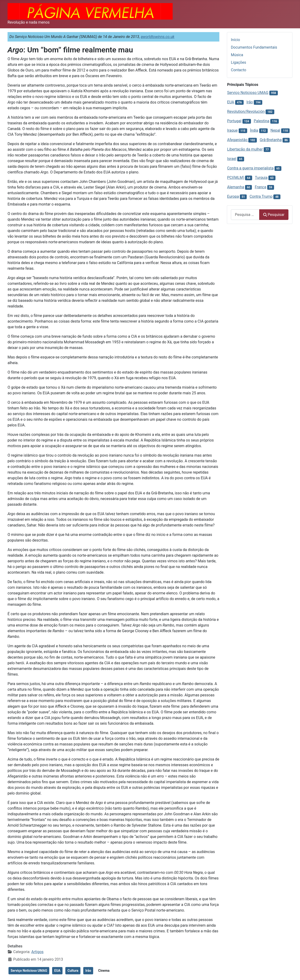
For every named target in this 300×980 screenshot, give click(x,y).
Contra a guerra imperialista (250, 168)
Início (235, 40)
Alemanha (236, 187)
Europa (233, 196)
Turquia (261, 178)
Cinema (104, 971)
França (260, 187)
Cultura (73, 971)
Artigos (37, 952)
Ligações (238, 62)
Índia (254, 130)
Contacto (239, 70)
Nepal (275, 130)
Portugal (234, 121)
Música (237, 55)
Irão (88, 971)
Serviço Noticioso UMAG (29, 971)
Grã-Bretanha (271, 140)
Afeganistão (238, 140)
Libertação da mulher (245, 149)
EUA (57, 971)
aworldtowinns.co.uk (158, 37)
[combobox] (245, 215)
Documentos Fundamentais (254, 47)
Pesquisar (274, 215)
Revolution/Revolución (246, 111)
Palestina (262, 121)
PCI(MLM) (236, 178)
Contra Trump (261, 196)
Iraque (232, 130)
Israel (232, 159)
